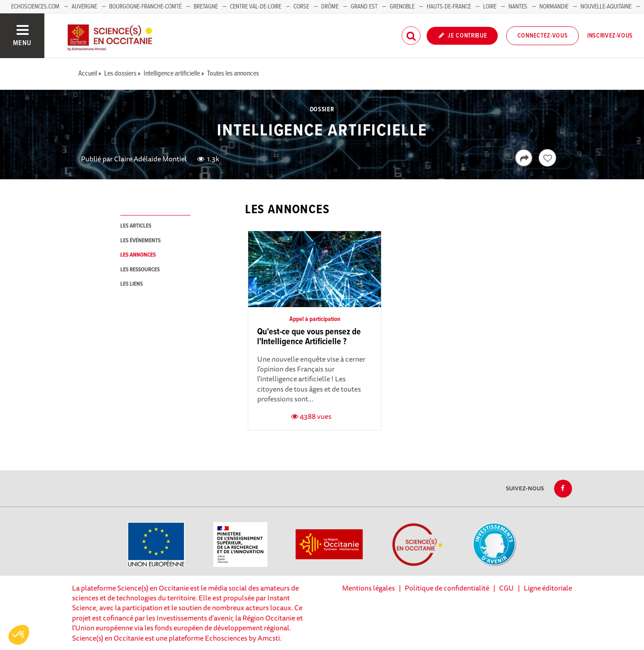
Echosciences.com (35, 7)
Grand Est (364, 7)
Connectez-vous (543, 36)
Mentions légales (369, 588)
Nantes (518, 7)
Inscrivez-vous (610, 36)
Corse (301, 7)
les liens (131, 284)
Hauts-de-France (449, 7)
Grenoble (403, 7)
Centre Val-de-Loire (256, 7)
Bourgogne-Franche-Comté (145, 7)
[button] (19, 635)
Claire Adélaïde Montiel (150, 159)
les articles (136, 226)
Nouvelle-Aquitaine (606, 7)
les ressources (140, 270)
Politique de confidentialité (447, 588)
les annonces (138, 255)
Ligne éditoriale (548, 588)
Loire (490, 7)
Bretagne (206, 7)
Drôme (330, 7)
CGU (506, 588)
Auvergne (84, 7)
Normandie (554, 7)
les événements (140, 241)
